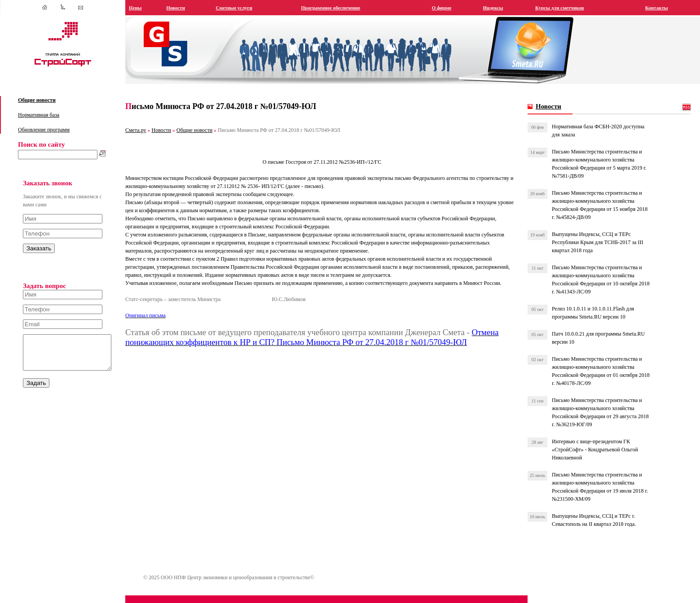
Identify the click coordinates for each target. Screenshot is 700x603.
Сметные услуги (242, 8)
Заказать (39, 248)
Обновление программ (44, 130)
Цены (145, 8)
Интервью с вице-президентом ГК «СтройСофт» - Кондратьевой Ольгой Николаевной (598, 450)
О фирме (446, 8)
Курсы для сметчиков (563, 8)
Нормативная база (39, 115)
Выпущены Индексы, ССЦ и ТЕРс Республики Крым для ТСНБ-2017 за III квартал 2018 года (601, 242)
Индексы (497, 8)
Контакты (658, 8)
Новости (185, 8)
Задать (36, 390)
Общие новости (37, 100)
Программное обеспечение (338, 8)
